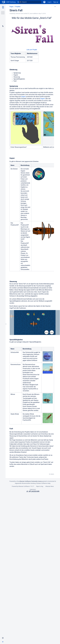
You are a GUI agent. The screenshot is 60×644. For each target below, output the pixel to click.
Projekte (18, 7)
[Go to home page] (9, 2)
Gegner (23, 97)
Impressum (33, 489)
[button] (3, 638)
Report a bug (40, 486)
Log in (49, 2)
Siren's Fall (16, 10)
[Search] (21, 2)
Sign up (56, 2)
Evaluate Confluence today (43, 483)
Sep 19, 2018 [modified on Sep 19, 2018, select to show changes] (42, 14)
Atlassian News (50, 486)
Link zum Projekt (32, 50)
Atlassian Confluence (24, 486)
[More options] (55, 7)
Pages (11, 7)
